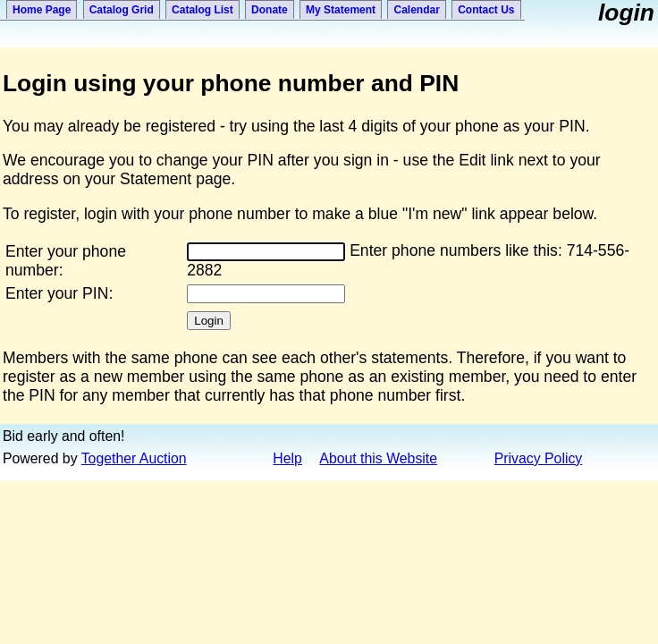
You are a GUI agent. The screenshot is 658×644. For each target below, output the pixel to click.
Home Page (42, 10)
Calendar (416, 10)
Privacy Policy (539, 458)
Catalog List (202, 10)
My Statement (341, 10)
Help (287, 458)
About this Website (378, 458)
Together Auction (134, 458)
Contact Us (486, 10)
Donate (270, 10)
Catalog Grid (122, 10)
